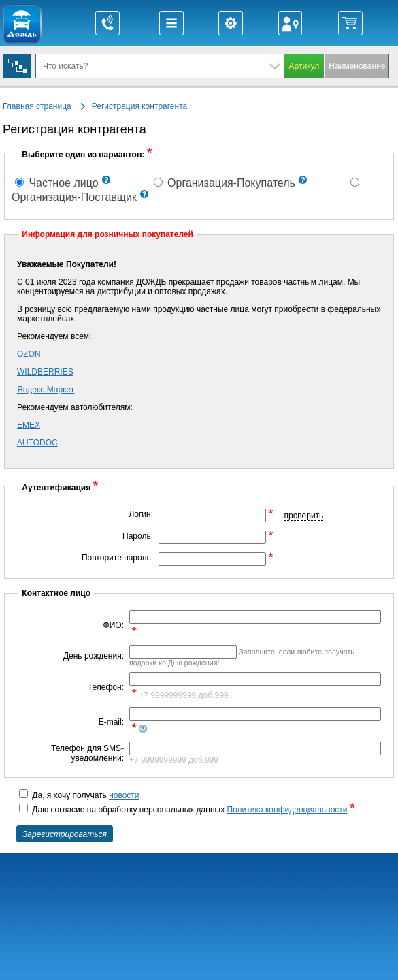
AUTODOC (37, 443)
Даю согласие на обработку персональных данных (186, 810)
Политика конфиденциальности (287, 810)
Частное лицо (57, 183)
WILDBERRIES (45, 372)
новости (124, 795)
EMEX (29, 425)
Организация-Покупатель (225, 183)
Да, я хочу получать (79, 795)
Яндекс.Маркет (46, 390)
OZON (29, 354)
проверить (303, 516)
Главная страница (37, 106)
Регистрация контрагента (139, 106)
